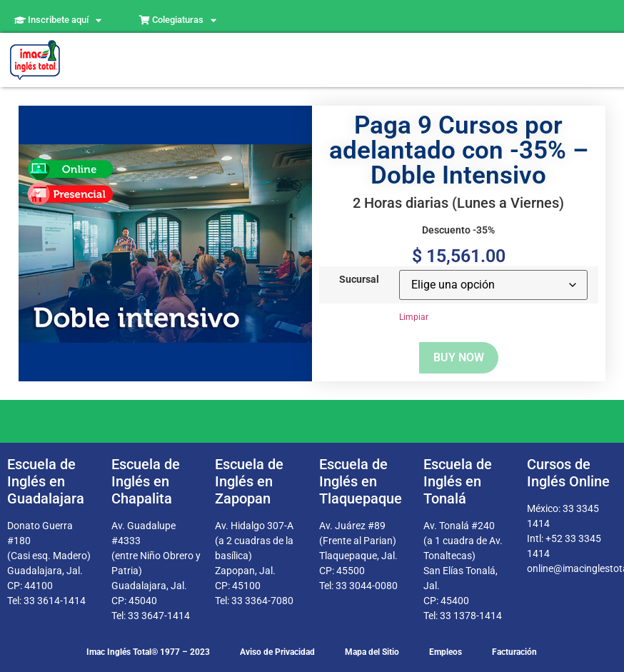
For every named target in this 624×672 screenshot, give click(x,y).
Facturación (514, 652)
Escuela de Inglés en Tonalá (458, 481)
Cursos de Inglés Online (568, 473)
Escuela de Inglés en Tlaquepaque (361, 481)
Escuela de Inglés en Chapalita (146, 481)
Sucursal (359, 280)
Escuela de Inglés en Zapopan (249, 481)
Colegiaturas (178, 20)
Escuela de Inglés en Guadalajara (46, 481)
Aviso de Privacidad (277, 652)
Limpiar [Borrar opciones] (414, 317)
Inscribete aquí (58, 20)
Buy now (459, 357)
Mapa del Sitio (372, 652)
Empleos (446, 652)
